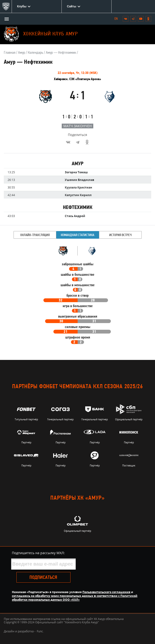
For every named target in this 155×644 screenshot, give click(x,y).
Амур (22, 53)
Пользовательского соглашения (106, 592)
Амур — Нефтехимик (61, 53)
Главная (10, 53)
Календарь (35, 53)
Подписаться (43, 578)
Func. (40, 631)
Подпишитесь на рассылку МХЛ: (38, 553)
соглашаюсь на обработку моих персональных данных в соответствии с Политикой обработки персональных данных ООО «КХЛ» (75, 598)
